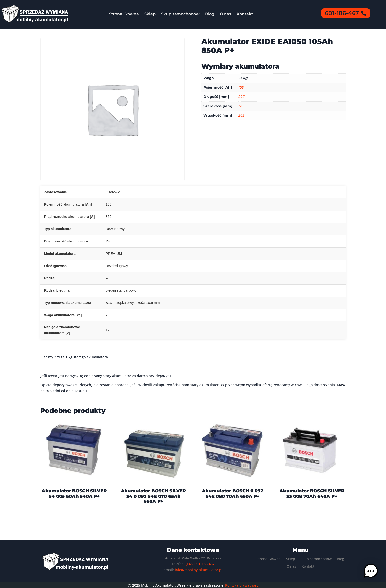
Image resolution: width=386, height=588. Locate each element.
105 (241, 87)
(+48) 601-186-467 (200, 564)
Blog (210, 14)
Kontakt (245, 14)
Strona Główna (124, 14)
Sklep (150, 14)
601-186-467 (342, 13)
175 (241, 106)
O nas (225, 14)
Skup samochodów (180, 14)
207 (241, 97)
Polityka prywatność (242, 585)
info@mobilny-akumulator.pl (199, 570)
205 (241, 115)
